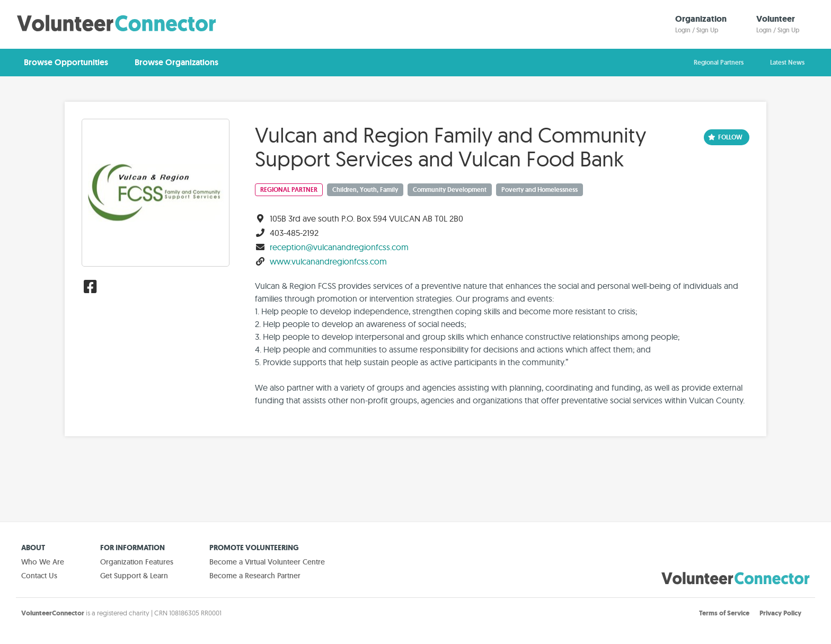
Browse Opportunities (66, 62)
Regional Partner (289, 190)
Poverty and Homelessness (540, 190)
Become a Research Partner (255, 576)
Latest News (787, 63)
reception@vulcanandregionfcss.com (339, 247)
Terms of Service (724, 613)
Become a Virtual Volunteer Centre (267, 562)
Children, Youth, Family (365, 190)
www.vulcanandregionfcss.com (328, 261)
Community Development (450, 190)
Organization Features (137, 562)
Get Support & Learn (134, 576)
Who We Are (43, 562)
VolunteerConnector (53, 613)
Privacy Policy (780, 613)
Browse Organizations (176, 62)
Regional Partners (719, 63)
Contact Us (39, 576)
